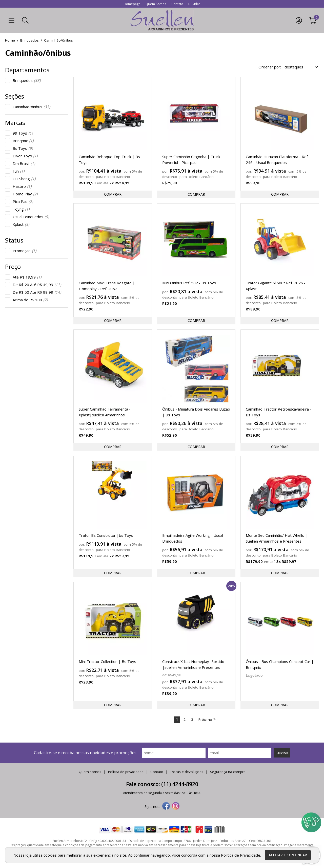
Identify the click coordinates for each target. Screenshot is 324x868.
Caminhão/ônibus (31, 107)
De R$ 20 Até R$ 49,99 (37, 285)
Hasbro (22, 186)
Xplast (21, 224)
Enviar (282, 753)
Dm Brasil (24, 163)
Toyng (21, 209)
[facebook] (166, 806)
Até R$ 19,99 (27, 277)
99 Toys (23, 133)
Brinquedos (27, 80)
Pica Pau (23, 201)
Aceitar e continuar (288, 855)
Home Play (25, 194)
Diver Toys (25, 156)
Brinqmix (23, 141)
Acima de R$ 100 (30, 300)
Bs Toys (23, 148)
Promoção (24, 251)
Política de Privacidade (241, 855)
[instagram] (176, 806)
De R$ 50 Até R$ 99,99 (37, 292)
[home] (162, 20)
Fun (18, 171)
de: (165, 675)
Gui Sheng (24, 179)
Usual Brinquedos (31, 217)
